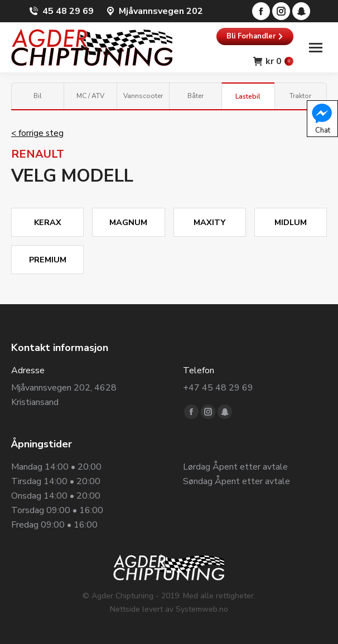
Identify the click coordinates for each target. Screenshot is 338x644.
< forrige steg (37, 133)
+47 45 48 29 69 (218, 388)
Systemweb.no (202, 609)
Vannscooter (143, 96)
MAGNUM (128, 222)
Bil (38, 96)
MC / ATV (90, 96)
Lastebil (248, 96)
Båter (195, 96)
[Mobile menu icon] (316, 48)
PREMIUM (48, 260)
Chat (322, 118)
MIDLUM (291, 222)
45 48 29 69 (68, 11)
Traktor (300, 96)
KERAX (48, 222)
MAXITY (209, 222)
